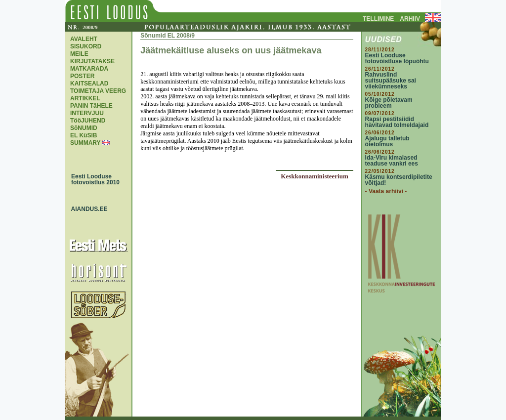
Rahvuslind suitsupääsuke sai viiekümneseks (391, 81)
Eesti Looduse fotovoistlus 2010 (93, 179)
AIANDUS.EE (87, 209)
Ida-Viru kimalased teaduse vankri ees (392, 161)
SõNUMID (84, 128)
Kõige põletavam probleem (389, 103)
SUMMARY (85, 143)
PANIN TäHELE (91, 106)
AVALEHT (84, 39)
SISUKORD (86, 46)
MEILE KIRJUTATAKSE (92, 58)
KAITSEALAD (89, 84)
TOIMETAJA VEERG (98, 91)
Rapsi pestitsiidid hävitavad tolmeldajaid (397, 122)
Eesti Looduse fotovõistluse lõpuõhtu (397, 58)
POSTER (82, 76)
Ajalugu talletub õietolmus (387, 141)
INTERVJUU (87, 113)
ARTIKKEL (85, 98)
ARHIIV (410, 19)
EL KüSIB (84, 135)
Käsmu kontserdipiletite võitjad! (399, 180)
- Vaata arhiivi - (386, 191)
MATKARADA (89, 69)
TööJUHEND (88, 121)
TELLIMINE (378, 19)
